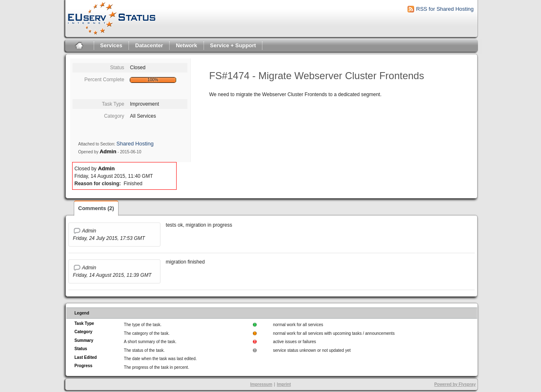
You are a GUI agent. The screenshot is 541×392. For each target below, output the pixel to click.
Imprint (284, 384)
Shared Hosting (135, 144)
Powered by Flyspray (455, 384)
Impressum (261, 384)
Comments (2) (96, 208)
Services (112, 45)
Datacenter (149, 45)
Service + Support (233, 45)
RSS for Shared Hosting (445, 9)
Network (186, 45)
